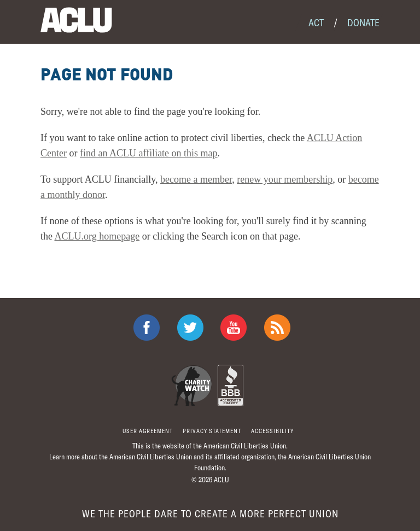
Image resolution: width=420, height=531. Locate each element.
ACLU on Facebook (147, 328)
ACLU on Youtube (234, 328)
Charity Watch (192, 385)
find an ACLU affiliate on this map (149, 153)
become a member (196, 179)
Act (316, 22)
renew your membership (285, 179)
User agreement (148, 431)
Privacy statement (212, 431)
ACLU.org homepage (97, 236)
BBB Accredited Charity (231, 385)
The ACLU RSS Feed (277, 328)
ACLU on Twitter (190, 328)
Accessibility (272, 431)
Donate (363, 22)
